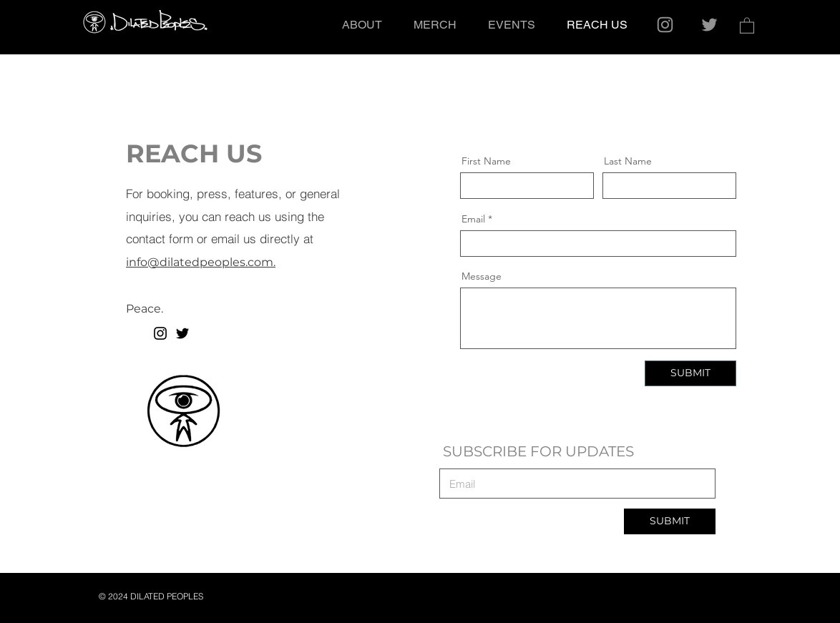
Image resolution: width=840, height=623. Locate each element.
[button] (747, 25)
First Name (486, 161)
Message (482, 276)
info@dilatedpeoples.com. (201, 262)
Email (473, 219)
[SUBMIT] (690, 373)
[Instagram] (665, 25)
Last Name (628, 161)
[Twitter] (709, 25)
